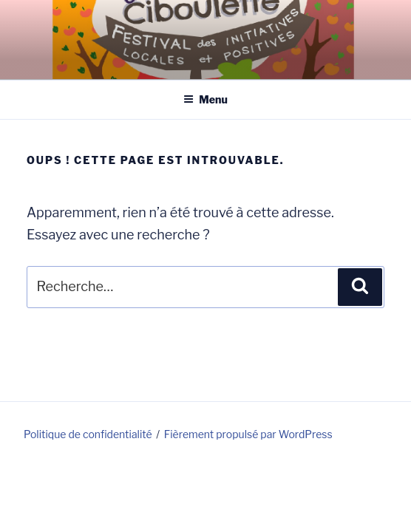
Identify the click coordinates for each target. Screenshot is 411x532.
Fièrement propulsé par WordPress (248, 434)
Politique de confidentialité (88, 434)
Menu (205, 99)
